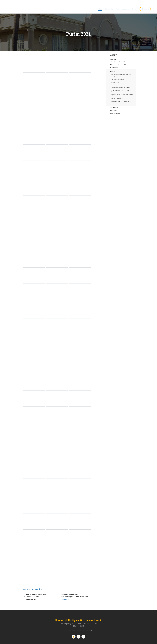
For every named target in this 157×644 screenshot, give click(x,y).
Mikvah (134, 9)
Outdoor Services (33, 597)
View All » (65, 599)
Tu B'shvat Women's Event (36, 594)
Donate (146, 9)
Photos (82, 29)
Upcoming (126, 9)
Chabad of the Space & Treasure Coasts (16, 9)
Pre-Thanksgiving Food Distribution (75, 597)
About (100, 9)
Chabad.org (75, 630)
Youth (117, 9)
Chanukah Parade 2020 (70, 594)
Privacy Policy (88, 630)
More (113, 104)
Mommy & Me (31, 599)
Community (109, 9)
